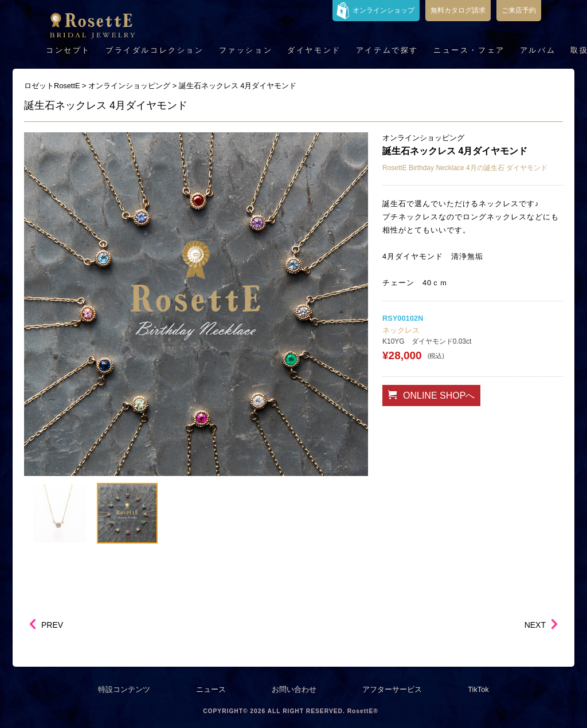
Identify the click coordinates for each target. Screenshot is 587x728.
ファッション (246, 50)
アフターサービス (392, 689)
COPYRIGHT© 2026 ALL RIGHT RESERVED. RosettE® (291, 711)
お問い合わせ (294, 689)
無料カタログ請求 (458, 10)
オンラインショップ (383, 10)
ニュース (211, 689)
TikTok (478, 689)
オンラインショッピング (423, 138)
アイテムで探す (387, 50)
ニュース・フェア (469, 50)
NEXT (535, 625)
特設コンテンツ (124, 689)
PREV (52, 625)
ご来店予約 (519, 10)
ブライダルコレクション (155, 50)
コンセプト (68, 50)
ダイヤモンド (314, 50)
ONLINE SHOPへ (431, 395)
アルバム (538, 50)
